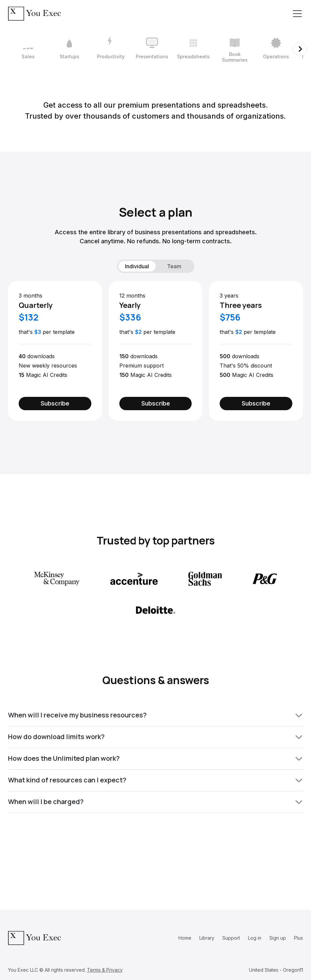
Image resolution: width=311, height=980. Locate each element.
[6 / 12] (235, 49)
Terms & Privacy (105, 970)
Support (231, 938)
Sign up (278, 938)
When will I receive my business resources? (155, 715)
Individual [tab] (137, 266)
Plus (298, 938)
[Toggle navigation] (297, 14)
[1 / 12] (28, 49)
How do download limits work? (155, 737)
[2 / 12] (69, 49)
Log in (255, 938)
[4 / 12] (152, 49)
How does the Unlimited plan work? (155, 758)
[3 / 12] (111, 49)
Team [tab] (174, 266)
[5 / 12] (193, 49)
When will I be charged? (155, 802)
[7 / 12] (276, 49)
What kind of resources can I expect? (155, 780)
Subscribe (55, 403)
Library (207, 938)
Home (185, 938)
